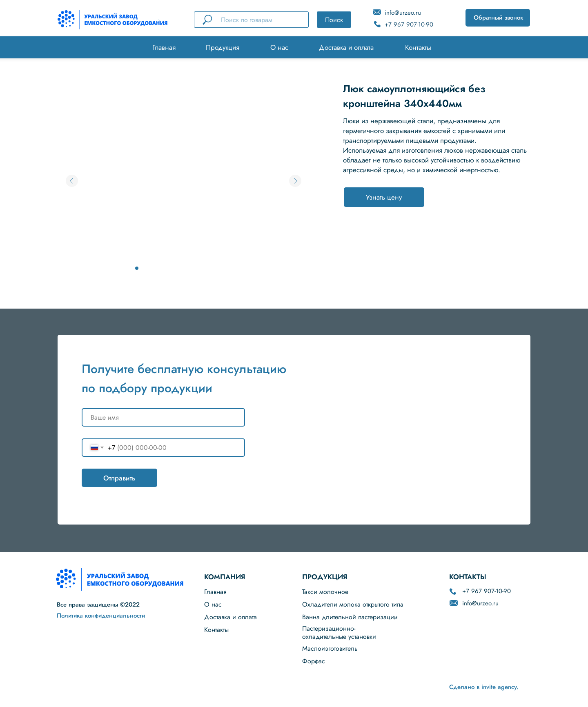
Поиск (334, 20)
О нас (279, 47)
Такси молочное (325, 592)
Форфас (314, 661)
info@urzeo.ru (403, 13)
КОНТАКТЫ (468, 577)
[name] (163, 417)
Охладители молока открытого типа (353, 604)
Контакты (418, 47)
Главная (164, 47)
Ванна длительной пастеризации (350, 617)
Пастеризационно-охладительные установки (339, 633)
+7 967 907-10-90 (409, 24)
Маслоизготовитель (330, 648)
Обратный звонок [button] (498, 18)
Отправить (119, 478)
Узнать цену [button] (384, 197)
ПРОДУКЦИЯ (325, 577)
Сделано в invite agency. (484, 687)
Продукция (223, 47)
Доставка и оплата (346, 47)
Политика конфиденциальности (101, 616)
